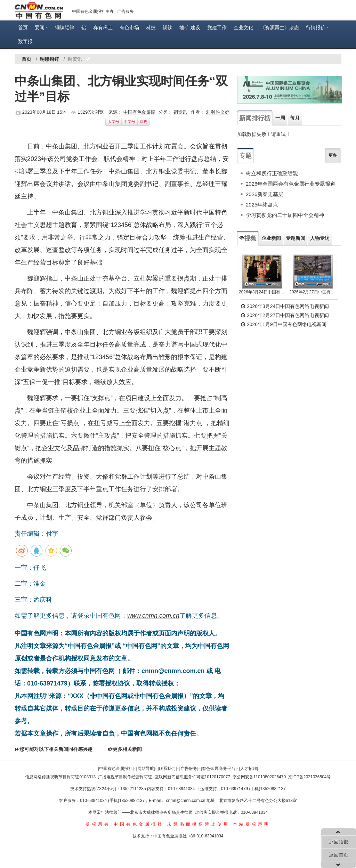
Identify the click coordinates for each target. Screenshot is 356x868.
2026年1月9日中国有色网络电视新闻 (284, 324)
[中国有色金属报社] (116, 769)
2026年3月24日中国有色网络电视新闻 (262, 292)
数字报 (25, 41)
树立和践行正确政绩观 (272, 173)
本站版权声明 (252, 824)
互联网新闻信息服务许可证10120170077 (192, 777)
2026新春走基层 (265, 194)
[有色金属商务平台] (219, 769)
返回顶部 (339, 842)
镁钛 (168, 27)
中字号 (130, 122)
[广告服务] (189, 769)
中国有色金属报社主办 (93, 11)
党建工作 (217, 27)
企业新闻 (271, 238)
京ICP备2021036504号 (310, 777)
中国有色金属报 (139, 112)
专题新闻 (296, 238)
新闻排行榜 (255, 118)
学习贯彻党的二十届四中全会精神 (285, 215)
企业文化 (243, 27)
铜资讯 (180, 112)
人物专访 (320, 238)
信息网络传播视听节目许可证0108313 (60, 777)
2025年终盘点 (262, 205)
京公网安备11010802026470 (259, 777)
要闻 (41, 27)
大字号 (114, 122)
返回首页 (339, 855)
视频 (248, 238)
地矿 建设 (190, 27)
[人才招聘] (249, 769)
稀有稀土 (103, 27)
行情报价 (317, 27)
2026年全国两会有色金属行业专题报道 (291, 184)
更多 (333, 155)
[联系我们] (167, 769)
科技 (151, 27)
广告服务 (126, 11)
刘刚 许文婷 (218, 112)
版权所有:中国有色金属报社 (125, 824)
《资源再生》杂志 (280, 27)
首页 (23, 27)
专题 (245, 156)
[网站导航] (146, 769)
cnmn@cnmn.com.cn (186, 801)
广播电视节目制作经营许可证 (125, 777)
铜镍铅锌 (65, 27)
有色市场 (129, 27)
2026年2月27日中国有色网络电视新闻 (313, 292)
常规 (144, 122)
